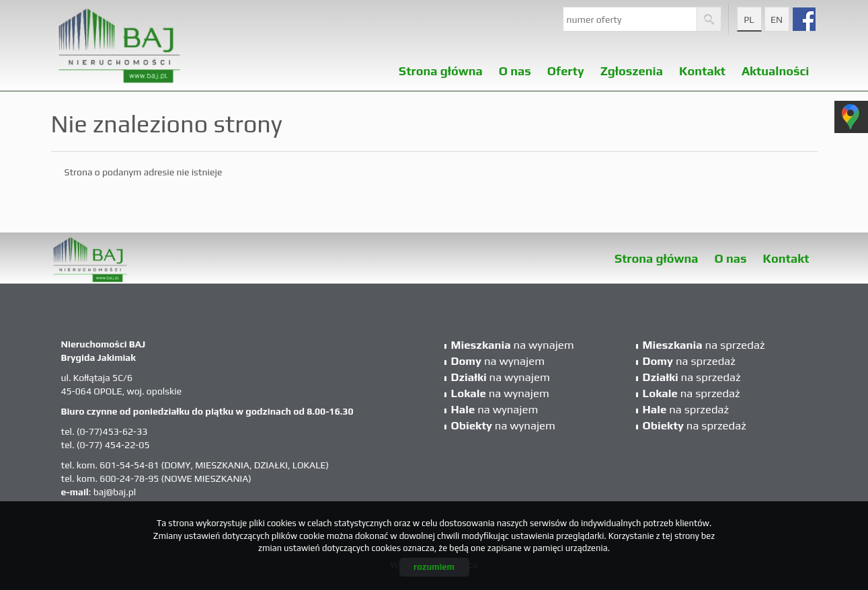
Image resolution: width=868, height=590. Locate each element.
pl (749, 19)
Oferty (566, 67)
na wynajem (513, 345)
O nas (515, 67)
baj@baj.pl (115, 492)
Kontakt (702, 67)
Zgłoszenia (632, 67)
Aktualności (776, 67)
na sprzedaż (704, 345)
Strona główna (441, 67)
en (777, 19)
